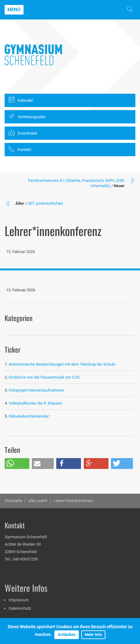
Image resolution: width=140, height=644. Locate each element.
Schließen (67, 635)
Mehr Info (93, 635)
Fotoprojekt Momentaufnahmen (36, 390)
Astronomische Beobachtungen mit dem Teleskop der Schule (62, 364)
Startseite (13, 501)
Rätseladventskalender (29, 416)
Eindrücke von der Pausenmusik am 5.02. (45, 377)
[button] (17, 464)
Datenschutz (20, 608)
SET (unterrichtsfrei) (45, 203)
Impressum (19, 600)
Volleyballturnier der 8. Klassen (35, 403)
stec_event (38, 501)
